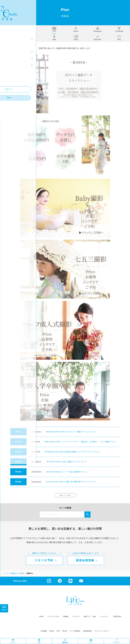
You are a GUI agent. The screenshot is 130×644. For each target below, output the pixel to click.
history (52, 633)
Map (54, 38)
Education (98, 38)
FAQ (119, 38)
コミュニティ (104, 618)
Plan (54, 29)
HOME (41, 618)
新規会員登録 (85, 562)
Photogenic (98, 30)
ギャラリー (76, 618)
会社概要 (44, 633)
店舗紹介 (66, 618)
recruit (65, 633)
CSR (58, 633)
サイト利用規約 (75, 633)
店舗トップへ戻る (65, 496)
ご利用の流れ (117, 618)
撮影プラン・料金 (90, 618)
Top (11, 30)
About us (33, 30)
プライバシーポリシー (102, 633)
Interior (76, 30)
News (76, 38)
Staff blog (33, 38)
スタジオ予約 (44, 562)
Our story (11, 38)
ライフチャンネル (53, 618)
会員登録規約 (87, 633)
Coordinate (119, 30)
